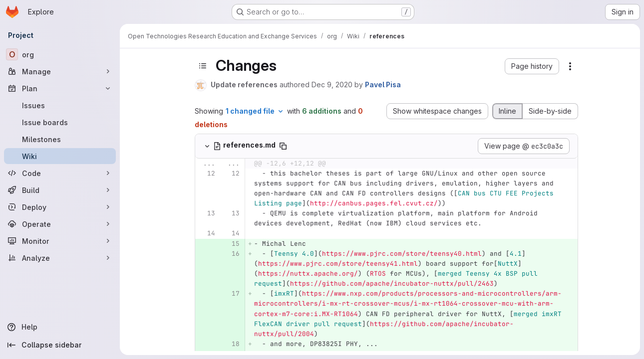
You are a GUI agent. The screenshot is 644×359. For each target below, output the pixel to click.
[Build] (60, 190)
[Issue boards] (60, 122)
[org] (60, 54)
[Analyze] (60, 258)
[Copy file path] (283, 146)
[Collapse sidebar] (60, 345)
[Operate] (60, 224)
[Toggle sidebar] (203, 66)
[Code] (60, 173)
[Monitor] (60, 241)
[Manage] (60, 71)
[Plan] (60, 88)
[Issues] (60, 105)
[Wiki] (60, 156)
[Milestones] (60, 139)
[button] (532, 66)
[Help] (60, 327)
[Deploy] (60, 207)
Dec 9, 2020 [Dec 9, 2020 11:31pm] (332, 85)
